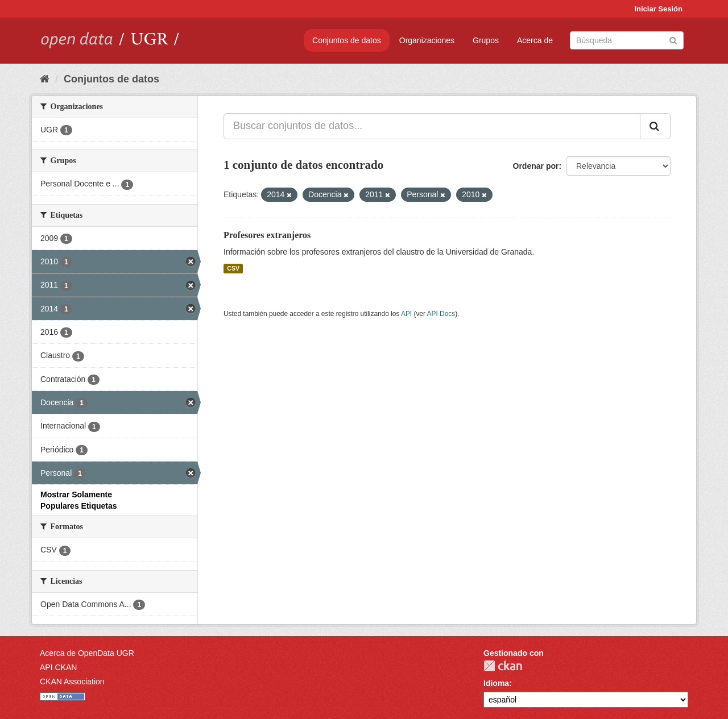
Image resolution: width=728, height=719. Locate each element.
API (406, 314)
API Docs (441, 314)
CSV (233, 268)
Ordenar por (536, 166)
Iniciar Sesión (658, 9)
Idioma (496, 683)
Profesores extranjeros (267, 235)
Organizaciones (427, 40)
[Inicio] (45, 79)
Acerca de (535, 40)
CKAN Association (72, 681)
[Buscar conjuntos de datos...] (432, 126)
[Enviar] (673, 40)
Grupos (486, 40)
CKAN (503, 666)
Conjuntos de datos (347, 40)
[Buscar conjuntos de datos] (627, 40)
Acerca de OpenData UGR (87, 653)
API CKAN (58, 667)
